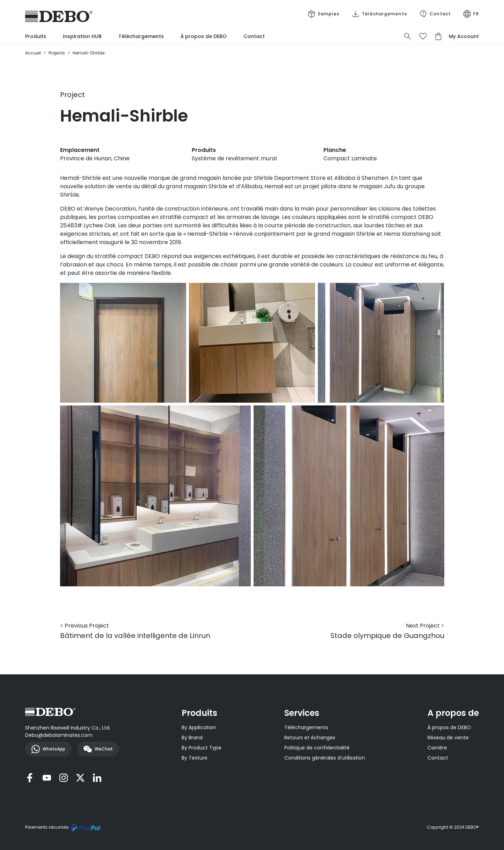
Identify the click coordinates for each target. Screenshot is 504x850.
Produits (36, 36)
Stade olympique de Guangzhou (387, 631)
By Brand (192, 738)
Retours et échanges (310, 738)
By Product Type (202, 748)
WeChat (98, 749)
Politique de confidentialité (317, 748)
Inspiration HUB (82, 36)
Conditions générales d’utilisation (325, 758)
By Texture (195, 758)
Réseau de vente (448, 738)
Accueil (33, 53)
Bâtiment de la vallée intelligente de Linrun (135, 631)
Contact (254, 36)
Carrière (437, 748)
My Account (464, 36)
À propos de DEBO (204, 36)
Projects (57, 53)
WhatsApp (48, 749)
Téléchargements (141, 36)
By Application (199, 727)
